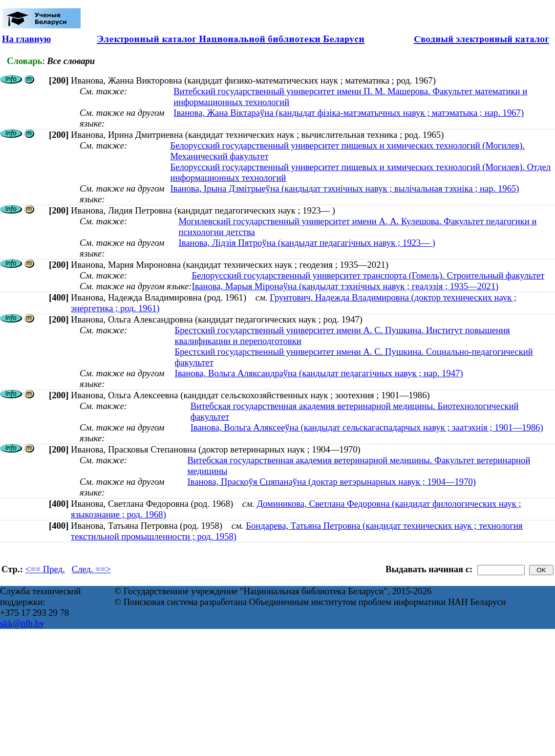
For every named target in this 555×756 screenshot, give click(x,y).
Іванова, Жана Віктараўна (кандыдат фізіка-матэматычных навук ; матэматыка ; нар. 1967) (349, 113)
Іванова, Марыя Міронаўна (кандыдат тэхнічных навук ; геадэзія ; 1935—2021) (345, 286)
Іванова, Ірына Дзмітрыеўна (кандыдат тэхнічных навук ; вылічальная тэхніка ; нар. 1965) (344, 188)
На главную (26, 39)
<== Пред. (45, 569)
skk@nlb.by (22, 623)
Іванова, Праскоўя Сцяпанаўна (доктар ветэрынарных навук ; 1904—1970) (331, 482)
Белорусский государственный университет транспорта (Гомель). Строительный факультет (368, 275)
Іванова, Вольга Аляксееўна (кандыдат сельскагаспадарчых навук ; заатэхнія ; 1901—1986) (367, 427)
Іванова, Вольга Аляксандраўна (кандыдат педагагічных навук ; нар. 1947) (319, 373)
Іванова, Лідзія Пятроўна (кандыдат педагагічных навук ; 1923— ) (307, 243)
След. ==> (91, 569)
